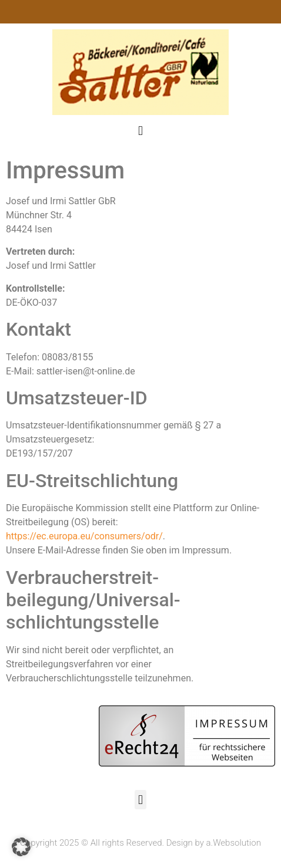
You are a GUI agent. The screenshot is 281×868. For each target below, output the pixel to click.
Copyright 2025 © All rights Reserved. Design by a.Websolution (140, 843)
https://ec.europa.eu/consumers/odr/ (84, 536)
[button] (140, 131)
